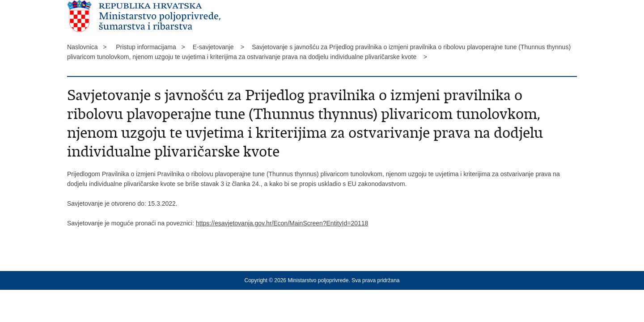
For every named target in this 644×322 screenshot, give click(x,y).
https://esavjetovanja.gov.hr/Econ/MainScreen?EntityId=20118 (282, 223)
